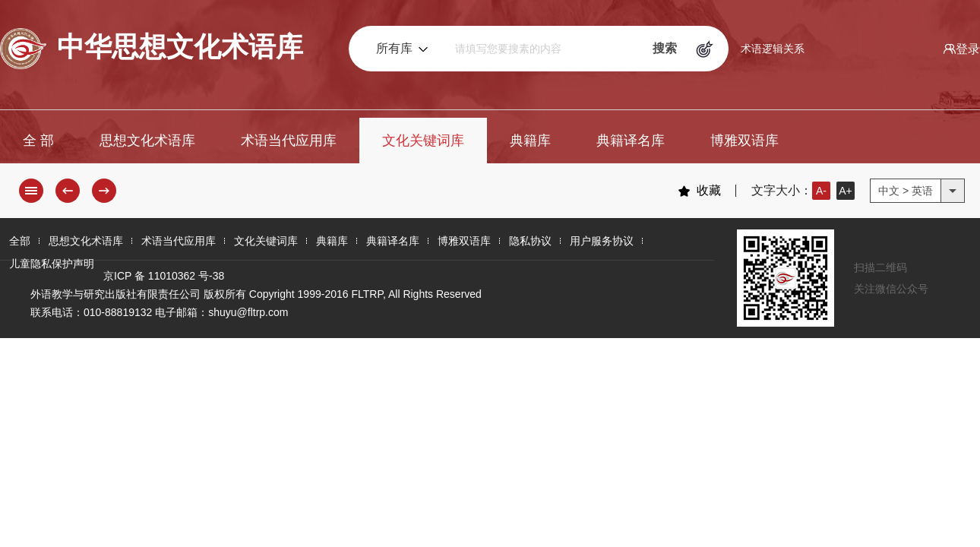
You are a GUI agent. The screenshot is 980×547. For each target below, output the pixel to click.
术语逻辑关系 (773, 49)
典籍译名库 (631, 141)
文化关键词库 (423, 141)
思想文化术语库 (147, 141)
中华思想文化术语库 (152, 49)
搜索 (665, 48)
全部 (20, 241)
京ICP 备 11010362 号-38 (164, 276)
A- (821, 191)
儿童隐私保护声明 (52, 264)
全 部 (38, 141)
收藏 (699, 191)
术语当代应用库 (289, 141)
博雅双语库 (744, 141)
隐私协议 (530, 241)
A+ (846, 191)
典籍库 (530, 141)
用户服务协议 (602, 241)
